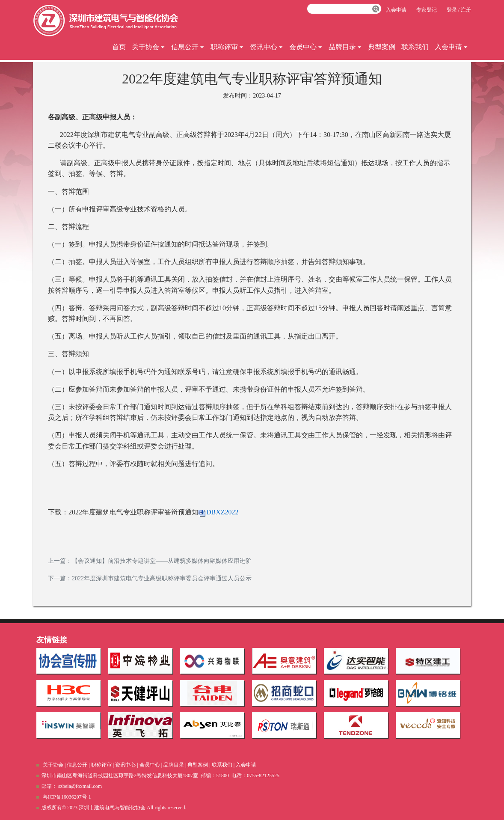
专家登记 (427, 10)
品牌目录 (345, 47)
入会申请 (451, 47)
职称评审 (227, 47)
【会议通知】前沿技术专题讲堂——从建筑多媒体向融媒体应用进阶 (162, 561)
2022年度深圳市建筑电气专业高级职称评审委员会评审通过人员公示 (162, 578)
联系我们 (415, 47)
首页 (119, 47)
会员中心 (306, 47)
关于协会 (148, 47)
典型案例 (382, 47)
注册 (466, 10)
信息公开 (188, 47)
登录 (452, 10)
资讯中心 (267, 47)
